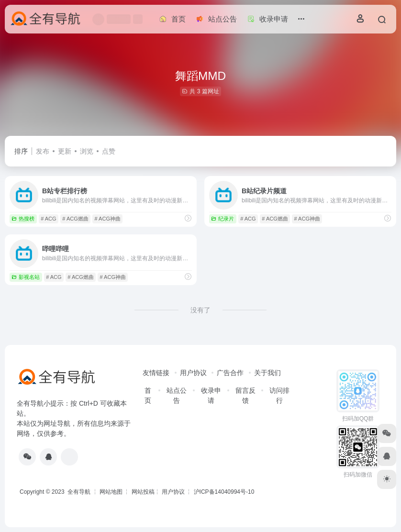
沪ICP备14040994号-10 (224, 492)
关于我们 (267, 373)
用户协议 (193, 373)
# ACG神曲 (108, 219)
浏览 (87, 151)
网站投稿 (143, 492)
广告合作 (230, 373)
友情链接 (156, 373)
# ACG (48, 219)
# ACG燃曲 (75, 219)
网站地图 (111, 492)
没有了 (200, 310)
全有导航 (80, 492)
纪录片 (223, 219)
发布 (43, 151)
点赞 (109, 151)
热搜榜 (23, 219)
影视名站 (26, 277)
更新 (65, 151)
